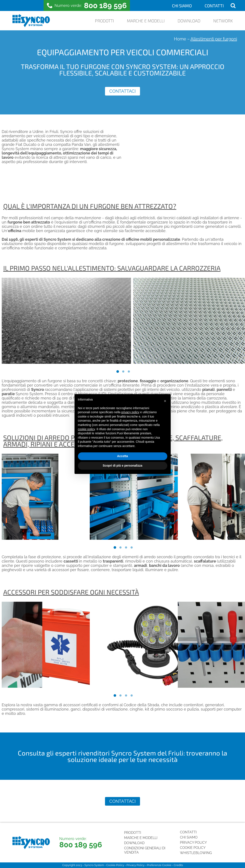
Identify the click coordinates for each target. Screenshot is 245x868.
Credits (178, 865)
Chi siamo (182, 6)
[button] (165, 401)
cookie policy (86, 429)
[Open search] (233, 5)
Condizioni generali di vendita (145, 850)
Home (180, 39)
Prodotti (104, 21)
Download (189, 21)
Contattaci (122, 91)
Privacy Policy (193, 843)
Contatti (214, 6)
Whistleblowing (196, 853)
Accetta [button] (122, 456)
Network (223, 21)
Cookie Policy (193, 848)
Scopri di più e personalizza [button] (122, 466)
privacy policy (130, 412)
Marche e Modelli (146, 21)
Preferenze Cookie (159, 865)
